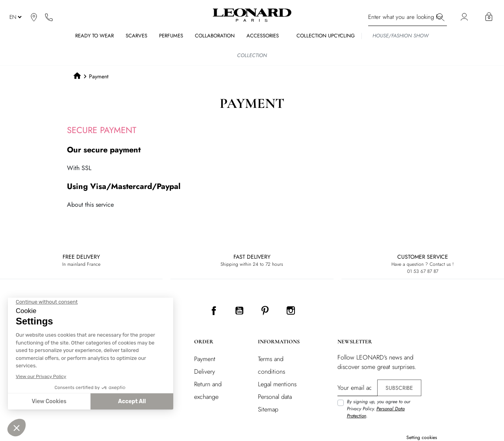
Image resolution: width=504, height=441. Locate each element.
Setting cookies (422, 437)
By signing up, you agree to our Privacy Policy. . (379, 409)
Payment (205, 359)
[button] (489, 17)
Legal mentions (277, 384)
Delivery (205, 372)
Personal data (275, 397)
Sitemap (268, 409)
